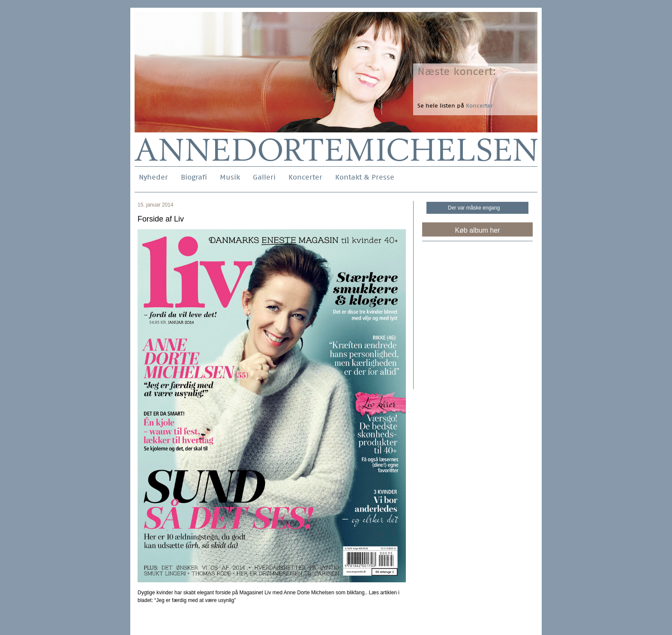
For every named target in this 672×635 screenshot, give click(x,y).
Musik (230, 177)
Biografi (194, 177)
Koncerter (305, 177)
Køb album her (478, 230)
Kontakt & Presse (365, 177)
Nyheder (153, 177)
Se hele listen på (455, 106)
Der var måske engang (474, 208)
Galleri (264, 177)
